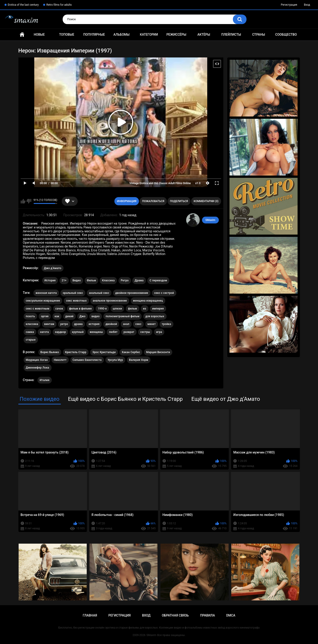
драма (78, 324)
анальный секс (99, 293)
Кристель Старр (76, 352)
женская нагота (46, 293)
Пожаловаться (153, 201)
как (57, 316)
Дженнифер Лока (38, 368)
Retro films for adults (59, 5)
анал (126, 324)
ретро (64, 324)
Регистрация (289, 5)
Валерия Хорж (139, 360)
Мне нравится (23, 201)
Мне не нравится (29, 201)
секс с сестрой (164, 293)
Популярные (94, 35)
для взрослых (155, 316)
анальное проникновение (110, 301)
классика (32, 324)
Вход (307, 5)
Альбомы (122, 35)
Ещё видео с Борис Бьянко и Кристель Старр (126, 399)
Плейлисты (231, 35)
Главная (22, 35)
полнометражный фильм (122, 316)
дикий (69, 316)
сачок (59, 309)
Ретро (125, 280)
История (50, 280)
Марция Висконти (158, 352)
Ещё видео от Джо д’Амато (226, 399)
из (145, 309)
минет (152, 324)
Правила (207, 615)
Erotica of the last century (23, 5)
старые (31, 340)
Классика (108, 280)
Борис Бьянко (50, 352)
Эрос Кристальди (104, 352)
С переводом (158, 280)
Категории (149, 35)
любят (113, 332)
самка (30, 332)
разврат (129, 332)
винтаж (49, 324)
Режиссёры (176, 35)
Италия (45, 380)
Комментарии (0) (206, 201)
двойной (111, 324)
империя (158, 309)
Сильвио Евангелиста (87, 360)
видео (96, 316)
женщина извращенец (148, 301)
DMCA (231, 615)
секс (138, 324)
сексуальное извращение (43, 301)
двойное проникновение (132, 293)
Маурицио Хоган (37, 360)
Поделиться (179, 201)
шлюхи (117, 309)
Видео (77, 280)
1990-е (102, 309)
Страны (259, 35)
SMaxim (210, 220)
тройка (166, 324)
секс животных (76, 301)
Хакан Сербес (131, 352)
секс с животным (38, 309)
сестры (145, 332)
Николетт (60, 360)
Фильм (91, 280)
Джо (82, 316)
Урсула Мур (115, 360)
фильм (133, 309)
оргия (45, 316)
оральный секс (73, 293)
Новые (39, 35)
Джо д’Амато (53, 268)
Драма (139, 280)
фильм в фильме (81, 309)
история (94, 324)
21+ (64, 280)
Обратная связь (175, 615)
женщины (96, 332)
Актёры (204, 35)
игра (159, 332)
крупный (78, 332)
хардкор (60, 332)
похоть (30, 316)
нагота (44, 332)
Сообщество (286, 35)
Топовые (67, 35)
